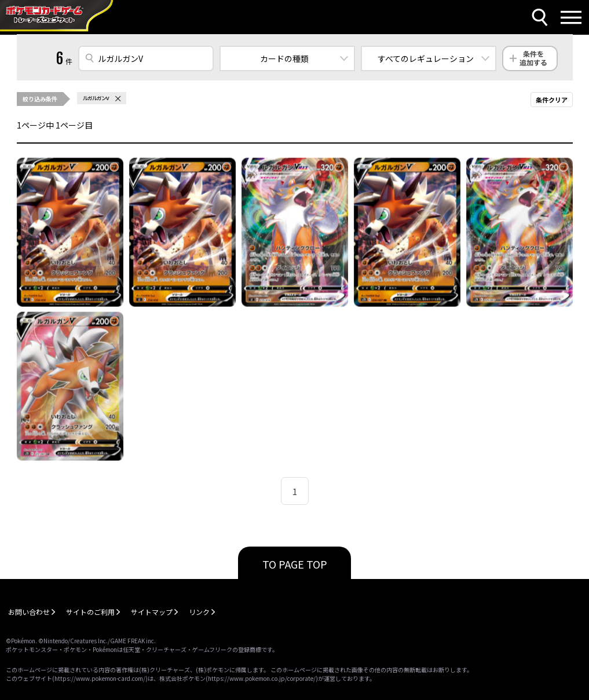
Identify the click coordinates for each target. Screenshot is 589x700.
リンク (199, 612)
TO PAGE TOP (295, 564)
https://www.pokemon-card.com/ (100, 678)
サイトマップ (152, 612)
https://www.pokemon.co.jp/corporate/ (262, 678)
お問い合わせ (29, 612)
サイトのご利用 (90, 612)
